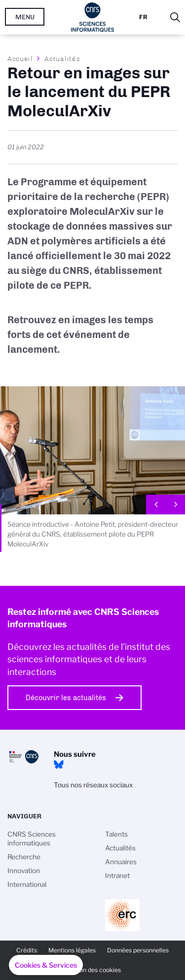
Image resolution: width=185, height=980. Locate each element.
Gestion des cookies (93, 970)
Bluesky (59, 765)
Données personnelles (138, 950)
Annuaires (121, 862)
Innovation (24, 871)
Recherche (24, 857)
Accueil (20, 59)
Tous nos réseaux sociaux (93, 785)
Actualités (62, 59)
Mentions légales (72, 950)
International (27, 884)
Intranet (117, 876)
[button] (46, 965)
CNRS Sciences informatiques (32, 839)
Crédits (27, 950)
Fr (143, 17)
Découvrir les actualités (66, 698)
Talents (116, 834)
